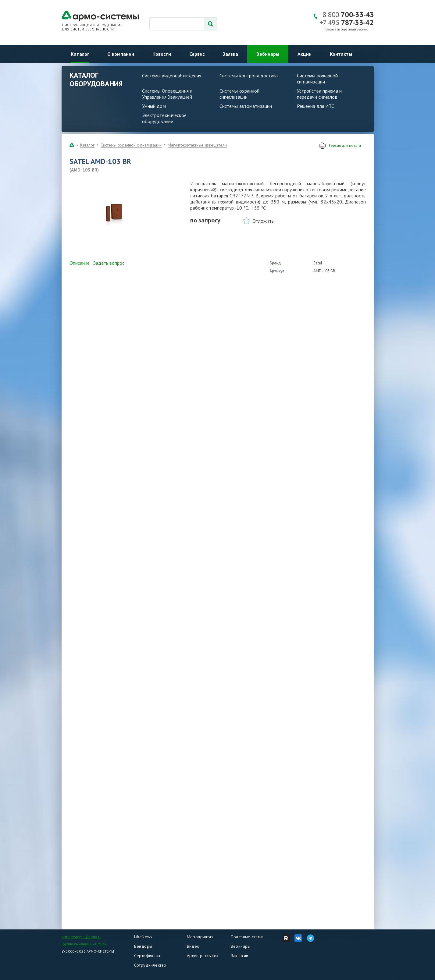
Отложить (263, 221)
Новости (162, 54)
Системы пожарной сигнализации (317, 79)
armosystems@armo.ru (82, 937)
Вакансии (240, 956)
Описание (80, 263)
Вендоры (143, 946)
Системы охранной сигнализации (240, 94)
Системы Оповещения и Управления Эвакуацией (167, 94)
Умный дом (154, 106)
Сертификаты (147, 956)
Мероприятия (200, 937)
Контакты (341, 54)
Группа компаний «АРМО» (84, 944)
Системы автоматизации (246, 106)
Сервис (197, 54)
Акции (305, 54)
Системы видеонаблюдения (172, 76)
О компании (121, 54)
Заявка (230, 54)
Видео (193, 946)
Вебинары (268, 54)
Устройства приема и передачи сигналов (319, 94)
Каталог (80, 54)
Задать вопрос (109, 263)
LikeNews (143, 937)
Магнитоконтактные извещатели (197, 145)
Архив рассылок (203, 956)
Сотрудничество (150, 965)
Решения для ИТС (316, 106)
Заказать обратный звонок (347, 29)
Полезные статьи (247, 937)
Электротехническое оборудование (164, 118)
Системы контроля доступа (249, 76)
